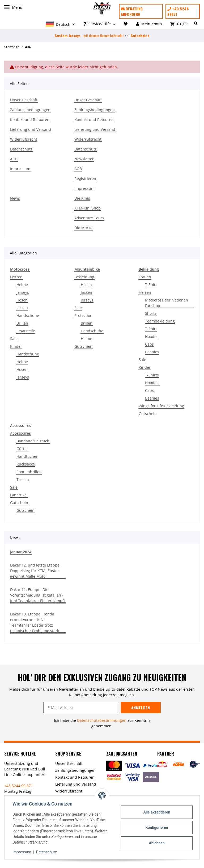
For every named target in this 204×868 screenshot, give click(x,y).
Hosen (22, 300)
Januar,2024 (21, 552)
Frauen (145, 277)
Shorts (151, 313)
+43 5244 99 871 (19, 786)
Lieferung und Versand (31, 129)
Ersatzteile (26, 331)
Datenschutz (21, 149)
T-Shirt (151, 285)
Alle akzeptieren (156, 812)
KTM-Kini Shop (88, 208)
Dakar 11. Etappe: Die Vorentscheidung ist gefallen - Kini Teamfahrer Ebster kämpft (38, 595)
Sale (14, 339)
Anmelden (141, 708)
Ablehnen (156, 843)
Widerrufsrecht (24, 139)
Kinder (16, 346)
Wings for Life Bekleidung (161, 406)
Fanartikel (19, 495)
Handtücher (27, 456)
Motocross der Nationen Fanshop (167, 303)
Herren (16, 277)
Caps (149, 344)
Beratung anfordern (132, 11)
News (15, 198)
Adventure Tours (89, 218)
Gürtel (22, 449)
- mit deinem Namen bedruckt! (89, 35)
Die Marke (83, 228)
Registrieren (85, 179)
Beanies (152, 352)
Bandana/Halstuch (33, 441)
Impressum (20, 169)
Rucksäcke (26, 464)
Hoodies (152, 383)
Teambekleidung (160, 321)
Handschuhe (28, 315)
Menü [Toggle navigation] (13, 7)
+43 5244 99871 (178, 11)
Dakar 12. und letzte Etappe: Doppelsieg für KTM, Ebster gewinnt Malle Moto (35, 571)
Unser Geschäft (24, 100)
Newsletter (84, 159)
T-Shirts (152, 375)
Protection (83, 315)
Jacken (22, 308)
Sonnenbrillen (29, 472)
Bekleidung (84, 277)
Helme (22, 285)
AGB (14, 159)
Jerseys (23, 292)
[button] (60, 24)
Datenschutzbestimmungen (102, 720)
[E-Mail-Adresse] (81, 708)
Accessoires (20, 433)
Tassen (23, 479)
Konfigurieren (156, 828)
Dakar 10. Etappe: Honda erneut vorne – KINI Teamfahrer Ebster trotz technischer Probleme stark (35, 622)
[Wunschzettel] (126, 24)
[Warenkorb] (179, 24)
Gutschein (83, 346)
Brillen (22, 323)
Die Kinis (82, 198)
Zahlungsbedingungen (30, 110)
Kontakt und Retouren (30, 119)
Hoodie (151, 336)
